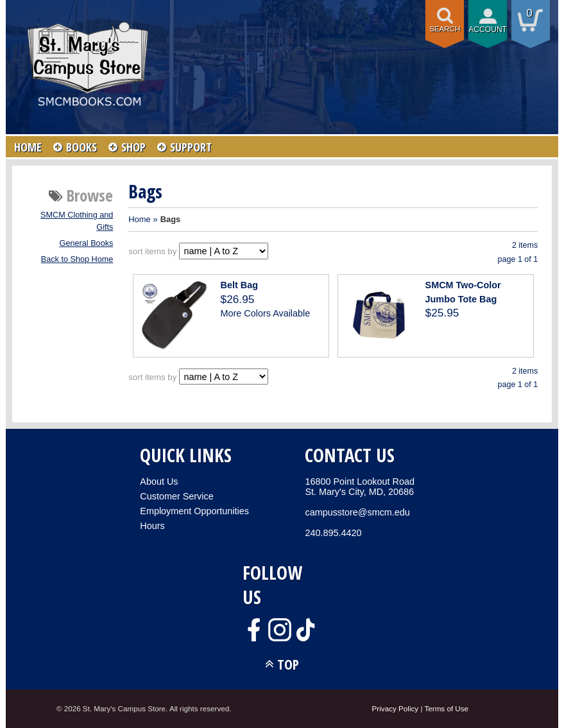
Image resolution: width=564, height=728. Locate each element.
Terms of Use (446, 708)
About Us (159, 481)
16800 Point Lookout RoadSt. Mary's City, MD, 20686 (359, 487)
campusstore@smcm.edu (357, 512)
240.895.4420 (333, 533)
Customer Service (176, 496)
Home (140, 219)
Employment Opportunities (194, 511)
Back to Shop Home (77, 259)
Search (445, 29)
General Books (87, 243)
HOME (28, 147)
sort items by (152, 251)
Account (488, 30)
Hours (152, 526)
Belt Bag (239, 285)
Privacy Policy (396, 708)
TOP (288, 664)
